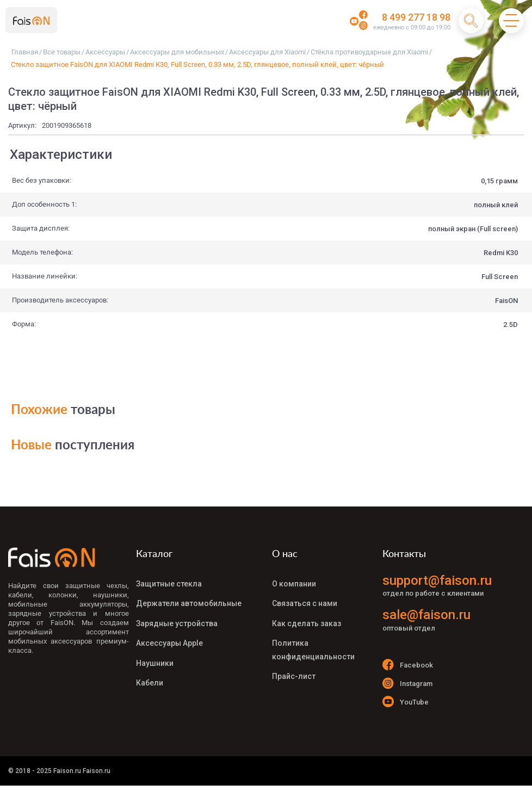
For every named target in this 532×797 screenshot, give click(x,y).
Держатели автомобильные (189, 598)
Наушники (155, 647)
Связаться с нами (305, 598)
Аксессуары (105, 52)
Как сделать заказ (307, 615)
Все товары (62, 52)
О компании (294, 582)
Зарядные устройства (177, 615)
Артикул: (22, 125)
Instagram (408, 686)
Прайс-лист (294, 657)
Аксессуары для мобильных (177, 52)
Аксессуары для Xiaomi (267, 52)
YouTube (406, 708)
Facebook (408, 665)
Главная (25, 52)
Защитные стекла (169, 582)
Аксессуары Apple (169, 631)
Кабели (150, 664)
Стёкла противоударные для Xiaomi (369, 52)
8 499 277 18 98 (412, 18)
